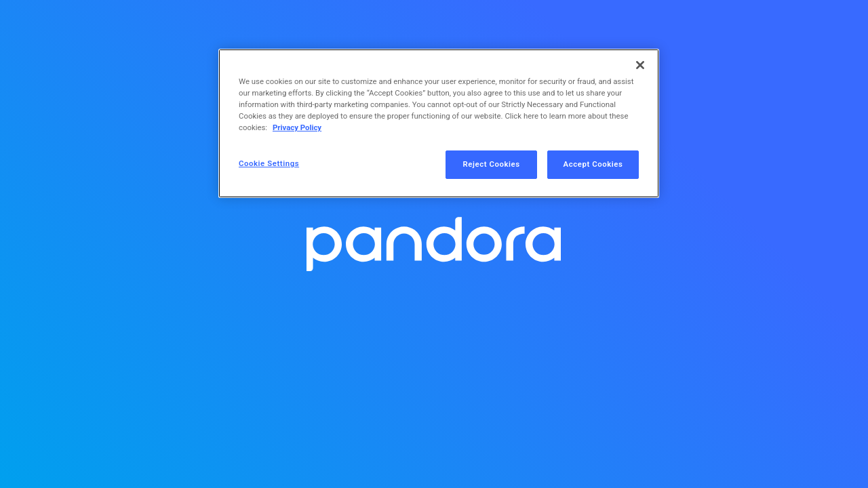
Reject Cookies (492, 164)
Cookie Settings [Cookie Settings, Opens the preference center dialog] (269, 163)
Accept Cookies (593, 164)
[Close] (640, 65)
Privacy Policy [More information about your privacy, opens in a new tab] (297, 127)
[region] (439, 123)
